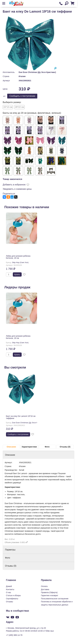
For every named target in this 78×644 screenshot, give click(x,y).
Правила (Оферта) (49, 592)
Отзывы (9, 602)
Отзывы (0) (65, 447)
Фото (47, 447)
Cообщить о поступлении (22, 96)
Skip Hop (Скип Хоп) (20, 262)
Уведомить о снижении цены (17, 189)
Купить (17, 274)
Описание (11, 447)
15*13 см (8, 107)
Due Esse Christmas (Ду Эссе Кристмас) (37, 72)
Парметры (10, 550)
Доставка (45, 589)
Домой (9, 586)
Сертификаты (12, 599)
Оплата (44, 586)
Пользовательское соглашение (55, 599)
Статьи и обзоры (13, 595)
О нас (9, 592)
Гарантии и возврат (50, 595)
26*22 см (19, 107)
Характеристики (29, 447)
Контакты (10, 589)
